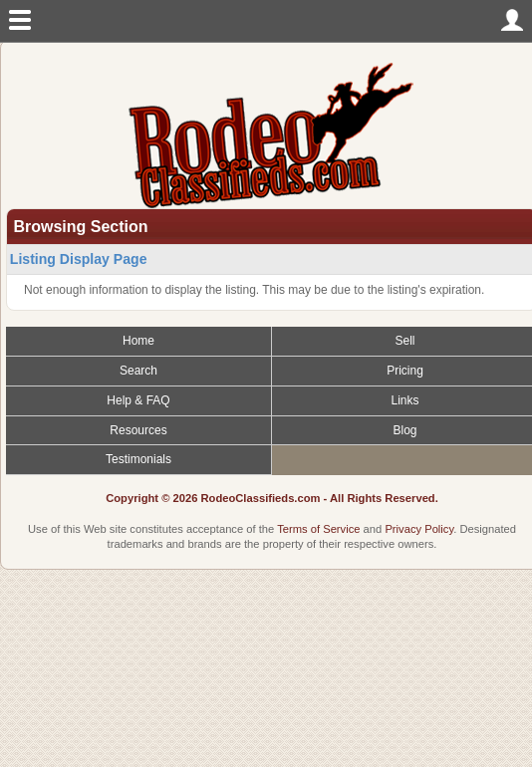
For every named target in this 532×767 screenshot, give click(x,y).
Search (138, 371)
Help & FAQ (138, 400)
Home (138, 341)
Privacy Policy (419, 529)
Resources (138, 430)
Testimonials (138, 459)
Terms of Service (318, 529)
